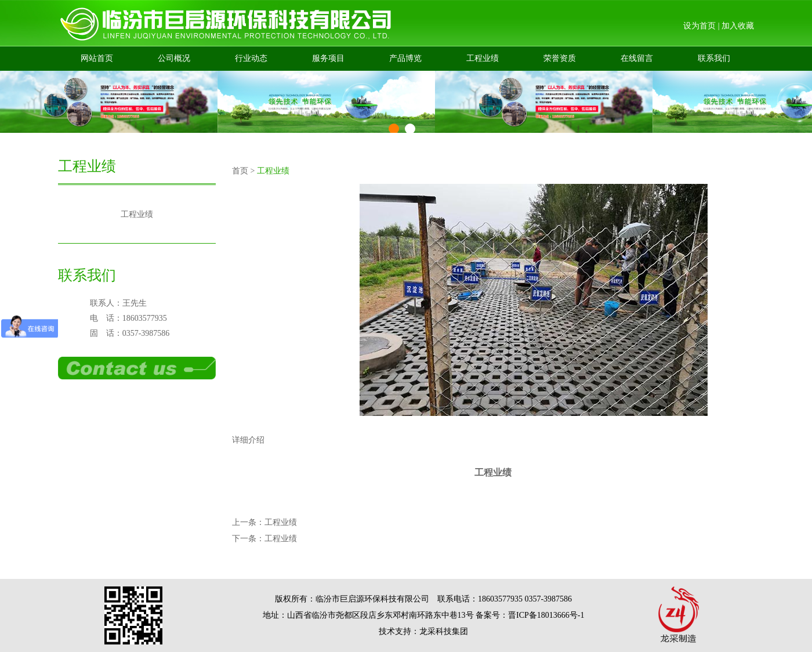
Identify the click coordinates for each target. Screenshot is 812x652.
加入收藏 (738, 26)
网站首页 (97, 58)
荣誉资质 (560, 58)
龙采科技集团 (444, 631)
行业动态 (251, 58)
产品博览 (405, 58)
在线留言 (637, 58)
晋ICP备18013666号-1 (546, 615)
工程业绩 (483, 58)
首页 (240, 171)
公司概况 (174, 58)
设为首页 (699, 26)
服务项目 (328, 58)
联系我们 (714, 58)
